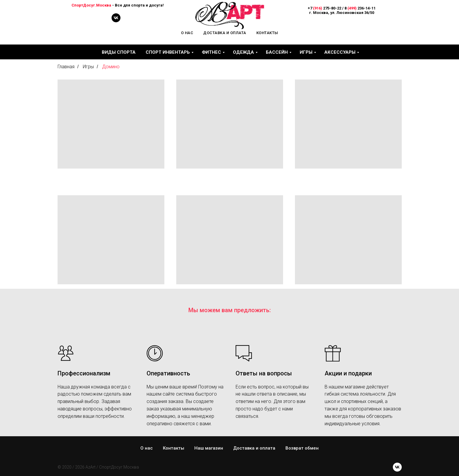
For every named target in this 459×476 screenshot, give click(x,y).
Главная (66, 67)
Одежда (243, 52)
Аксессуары (340, 52)
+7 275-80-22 (324, 8)
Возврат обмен (302, 448)
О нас (187, 33)
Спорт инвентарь (168, 52)
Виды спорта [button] (119, 52)
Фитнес (211, 52)
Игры (306, 52)
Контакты (267, 33)
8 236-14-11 (360, 8)
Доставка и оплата (225, 33)
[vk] (116, 21)
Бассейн (277, 52)
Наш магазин (209, 448)
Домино (111, 67)
